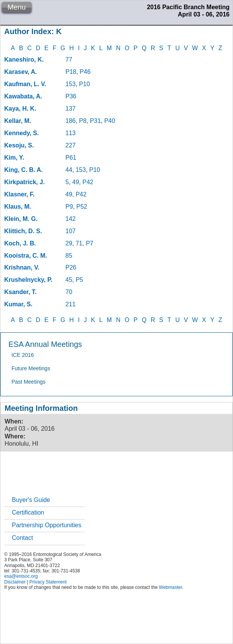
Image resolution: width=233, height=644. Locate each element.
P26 (71, 267)
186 (71, 121)
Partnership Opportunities (46, 525)
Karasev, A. (20, 72)
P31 (95, 121)
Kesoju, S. (19, 145)
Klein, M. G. (21, 219)
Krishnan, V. (22, 267)
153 (71, 84)
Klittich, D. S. (23, 231)
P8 (83, 121)
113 (71, 133)
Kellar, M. (18, 121)
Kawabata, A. (23, 96)
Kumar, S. (18, 304)
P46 (85, 72)
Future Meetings (31, 368)
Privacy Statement (48, 582)
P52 (81, 207)
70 (69, 292)
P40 (109, 121)
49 (76, 182)
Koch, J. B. (20, 243)
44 (69, 170)
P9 (69, 207)
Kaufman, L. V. (25, 84)
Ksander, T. (20, 292)
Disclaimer (15, 582)
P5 (80, 280)
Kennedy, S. (21, 133)
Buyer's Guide (31, 500)
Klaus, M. (18, 207)
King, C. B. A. (24, 170)
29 (69, 243)
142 (71, 219)
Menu (16, 7)
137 (71, 109)
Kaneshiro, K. (24, 60)
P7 (90, 243)
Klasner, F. (19, 194)
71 (79, 243)
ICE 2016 (23, 355)
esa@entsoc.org (21, 576)
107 (71, 231)
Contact (22, 538)
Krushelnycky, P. (28, 280)
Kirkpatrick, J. (24, 182)
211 (71, 304)
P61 (71, 158)
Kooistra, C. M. (26, 256)
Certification (28, 512)
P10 (85, 84)
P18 (71, 72)
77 (69, 60)
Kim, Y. (14, 158)
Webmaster (170, 587)
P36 (71, 96)
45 (69, 280)
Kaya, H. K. (20, 109)
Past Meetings (29, 382)
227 (71, 145)
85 (69, 256)
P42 (88, 182)
